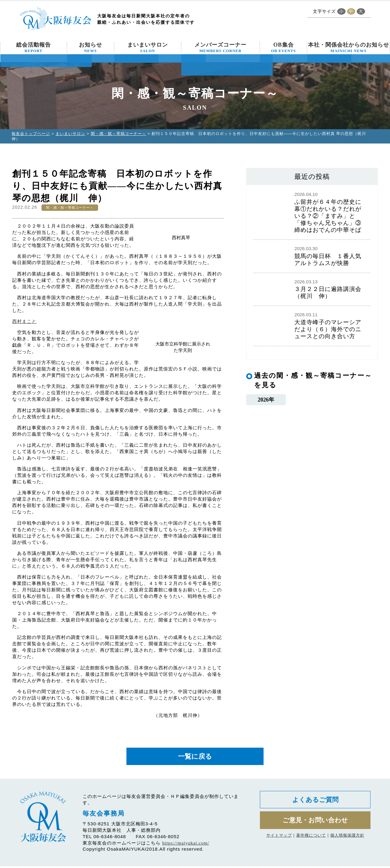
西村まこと (24, 321)
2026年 (266, 400)
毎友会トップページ (31, 134)
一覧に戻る (195, 757)
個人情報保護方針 (347, 840)
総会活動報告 (34, 48)
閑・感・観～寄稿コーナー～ (119, 134)
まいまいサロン (148, 48)
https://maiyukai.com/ (186, 845)
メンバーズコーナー (220, 48)
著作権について (311, 840)
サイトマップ (279, 840)
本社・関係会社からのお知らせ (349, 48)
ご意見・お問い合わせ (315, 825)
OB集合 (284, 48)
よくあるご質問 (315, 802)
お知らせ (90, 48)
